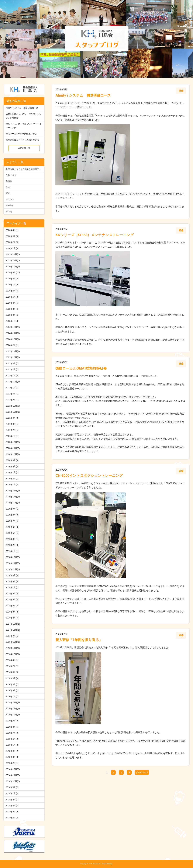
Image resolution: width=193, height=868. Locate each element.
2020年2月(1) (12, 478)
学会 (8, 187)
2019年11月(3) (13, 497)
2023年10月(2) (13, 357)
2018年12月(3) (13, 557)
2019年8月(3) (12, 515)
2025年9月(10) (13, 273)
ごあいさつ (11, 175)
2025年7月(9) (12, 285)
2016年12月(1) (13, 642)
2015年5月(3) (12, 745)
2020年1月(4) (12, 484)
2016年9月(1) (12, 660)
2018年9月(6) (12, 575)
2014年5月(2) (12, 805)
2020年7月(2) (12, 472)
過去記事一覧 (24, 148)
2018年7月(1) (12, 587)
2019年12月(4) (13, 491)
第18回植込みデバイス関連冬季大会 (23, 140)
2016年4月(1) (12, 684)
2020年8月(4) (12, 466)
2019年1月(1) (12, 551)
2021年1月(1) (12, 436)
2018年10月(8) (13, 569)
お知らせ (10, 205)
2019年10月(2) (13, 503)
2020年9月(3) (12, 460)
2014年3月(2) (12, 818)
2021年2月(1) (12, 430)
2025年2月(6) (12, 315)
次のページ (142, 772)
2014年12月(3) (13, 769)
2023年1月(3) (12, 375)
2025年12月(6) (13, 254)
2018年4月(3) (12, 606)
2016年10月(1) (13, 654)
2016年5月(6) (12, 678)
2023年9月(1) (12, 363)
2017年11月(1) (13, 630)
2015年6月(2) (12, 739)
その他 (9, 211)
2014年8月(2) (12, 787)
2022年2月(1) (12, 400)
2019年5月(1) (12, 533)
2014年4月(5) (12, 812)
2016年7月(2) (12, 666)
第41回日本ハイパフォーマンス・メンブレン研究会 (24, 116)
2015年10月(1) (13, 715)
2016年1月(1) (12, 697)
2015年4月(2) (12, 751)
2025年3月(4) (12, 309)
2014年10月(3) (13, 781)
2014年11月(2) (13, 775)
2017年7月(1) (12, 636)
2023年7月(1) (12, 369)
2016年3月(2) (12, 690)
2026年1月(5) (12, 248)
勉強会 (9, 181)
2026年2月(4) (12, 242)
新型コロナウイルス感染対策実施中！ (23, 169)
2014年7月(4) (12, 793)
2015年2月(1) (12, 763)
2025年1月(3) (12, 321)
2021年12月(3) (13, 406)
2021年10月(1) (13, 412)
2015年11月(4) (13, 709)
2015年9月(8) (12, 721)
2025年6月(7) (12, 291)
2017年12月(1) (13, 624)
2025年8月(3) (12, 279)
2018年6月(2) (12, 594)
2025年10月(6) (13, 267)
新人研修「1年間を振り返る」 (79, 640)
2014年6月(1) (12, 799)
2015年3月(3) (12, 757)
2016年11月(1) (13, 648)
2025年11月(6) (13, 260)
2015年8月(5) (12, 727)
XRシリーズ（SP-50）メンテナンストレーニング (24, 126)
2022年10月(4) (13, 382)
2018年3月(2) (12, 612)
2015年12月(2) (13, 702)
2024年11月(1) (13, 333)
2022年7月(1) (12, 388)
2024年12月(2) (13, 327)
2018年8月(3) (12, 581)
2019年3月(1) (12, 539)
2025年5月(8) (12, 297)
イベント (10, 199)
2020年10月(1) (13, 454)
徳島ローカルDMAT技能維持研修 (21, 134)
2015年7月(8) (12, 733)
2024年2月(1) (12, 345)
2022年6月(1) (12, 394)
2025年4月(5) (12, 303)
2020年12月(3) (13, 442)
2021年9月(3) (12, 418)
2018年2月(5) (12, 618)
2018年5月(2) (12, 600)
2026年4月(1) (12, 230)
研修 (8, 193)
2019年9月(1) (12, 509)
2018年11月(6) (13, 563)
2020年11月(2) (13, 448)
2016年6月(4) (12, 672)
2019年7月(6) (12, 521)
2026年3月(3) (12, 236)
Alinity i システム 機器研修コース (22, 108)
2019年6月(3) (12, 527)
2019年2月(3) (12, 545)
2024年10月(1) (13, 339)
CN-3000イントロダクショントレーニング (89, 475)
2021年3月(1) (12, 424)
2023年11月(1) (13, 351)
